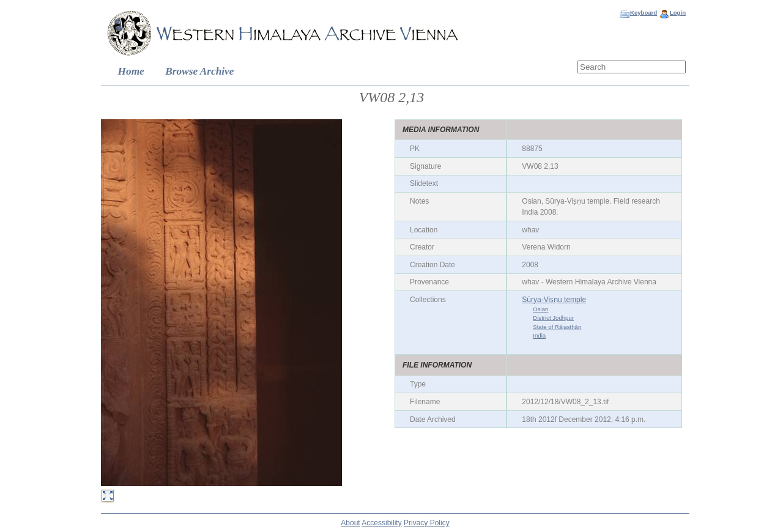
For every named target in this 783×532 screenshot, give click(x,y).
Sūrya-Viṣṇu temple (554, 300)
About (350, 523)
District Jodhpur (553, 318)
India (539, 335)
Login (678, 13)
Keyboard (644, 13)
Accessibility (381, 523)
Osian (540, 309)
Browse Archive (199, 71)
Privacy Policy (427, 523)
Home (131, 71)
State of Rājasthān (557, 327)
